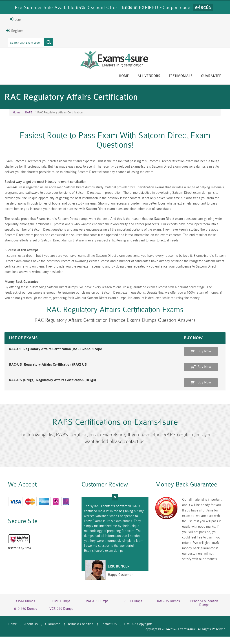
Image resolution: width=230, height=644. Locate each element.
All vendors (149, 76)
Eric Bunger (119, 566)
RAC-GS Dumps (97, 601)
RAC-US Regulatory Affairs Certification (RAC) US (48, 365)
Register (15, 31)
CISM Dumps (26, 601)
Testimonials (181, 76)
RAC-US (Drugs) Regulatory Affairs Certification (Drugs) (52, 380)
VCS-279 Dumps (61, 609)
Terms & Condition (80, 624)
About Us (31, 624)
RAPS (29, 112)
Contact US (109, 624)
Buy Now (204, 351)
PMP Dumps (61, 601)
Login (16, 19)
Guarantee (211, 76)
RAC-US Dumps (168, 601)
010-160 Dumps (26, 609)
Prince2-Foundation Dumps (204, 603)
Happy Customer (120, 575)
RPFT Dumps (133, 601)
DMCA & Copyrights (138, 624)
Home (124, 76)
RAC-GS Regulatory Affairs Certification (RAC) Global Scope (55, 349)
